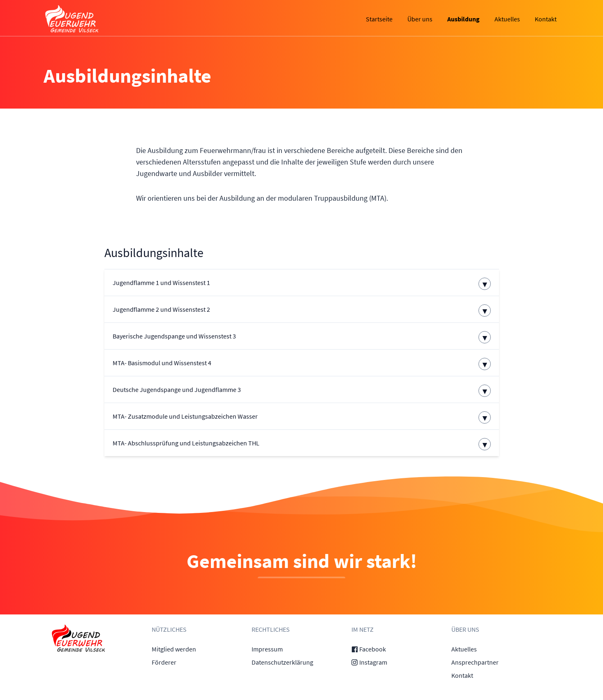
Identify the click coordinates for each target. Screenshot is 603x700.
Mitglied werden (174, 649)
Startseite (379, 19)
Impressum (267, 649)
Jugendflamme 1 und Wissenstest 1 (161, 283)
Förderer (164, 662)
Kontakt (546, 19)
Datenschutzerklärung (282, 662)
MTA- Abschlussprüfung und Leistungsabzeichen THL (186, 443)
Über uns (420, 19)
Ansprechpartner (475, 662)
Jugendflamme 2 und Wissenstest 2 (161, 309)
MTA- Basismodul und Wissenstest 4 (162, 363)
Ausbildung (463, 19)
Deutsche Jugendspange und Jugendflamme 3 (177, 389)
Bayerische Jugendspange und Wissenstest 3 (174, 336)
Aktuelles (507, 19)
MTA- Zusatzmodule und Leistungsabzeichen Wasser (185, 416)
